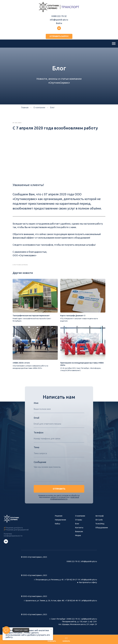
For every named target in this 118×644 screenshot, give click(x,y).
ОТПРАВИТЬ (59, 497)
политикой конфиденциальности (65, 506)
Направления (60, 528)
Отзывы (79, 528)
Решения (59, 524)
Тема (36, 455)
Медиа (78, 543)
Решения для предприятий (17, 538)
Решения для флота (14, 536)
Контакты (79, 536)
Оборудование (102, 536)
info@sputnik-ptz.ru (59, 20)
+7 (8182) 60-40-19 (73, 609)
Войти (59, 23)
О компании (80, 524)
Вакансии (79, 540)
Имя (36, 411)
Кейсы (58, 532)
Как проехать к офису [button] (88, 590)
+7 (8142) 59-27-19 (72, 588)
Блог (52, 107)
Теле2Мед (100, 532)
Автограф (99, 524)
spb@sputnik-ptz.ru (89, 627)
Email (37, 426)
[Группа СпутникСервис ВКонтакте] (6, 551)
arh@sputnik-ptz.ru (89, 609)
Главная (25, 107)
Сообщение (40, 470)
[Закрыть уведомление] (51, 629)
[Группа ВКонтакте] (59, 28)
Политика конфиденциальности (13, 543)
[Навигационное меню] (114, 44)
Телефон (39, 441)
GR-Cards (99, 528)
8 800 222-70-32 (59, 16)
